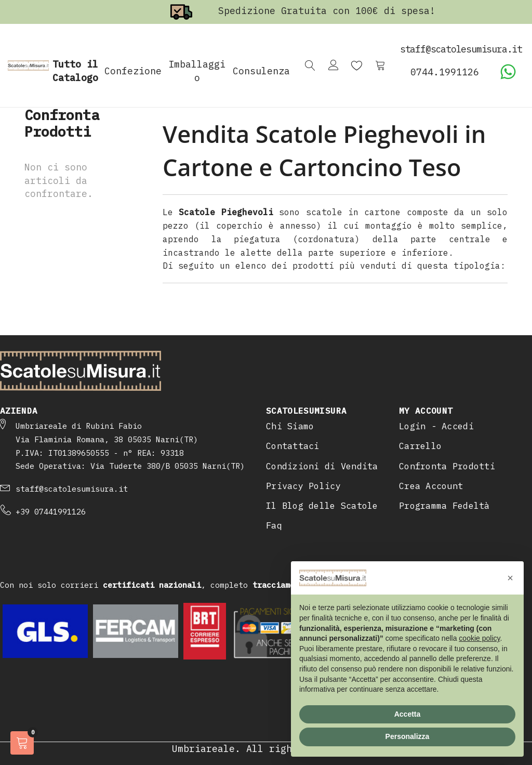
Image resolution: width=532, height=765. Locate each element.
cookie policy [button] (479, 638)
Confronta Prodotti (447, 466)
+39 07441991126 (51, 512)
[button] (510, 578)
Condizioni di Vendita (322, 466)
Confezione (133, 71)
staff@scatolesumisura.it (72, 489)
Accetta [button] (408, 714)
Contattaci (293, 446)
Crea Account (431, 486)
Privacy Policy (303, 486)
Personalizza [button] (408, 736)
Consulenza (261, 71)
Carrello (420, 446)
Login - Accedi (436, 426)
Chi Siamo (290, 426)
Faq (274, 525)
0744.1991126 (445, 72)
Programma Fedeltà (444, 506)
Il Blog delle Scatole (322, 506)
